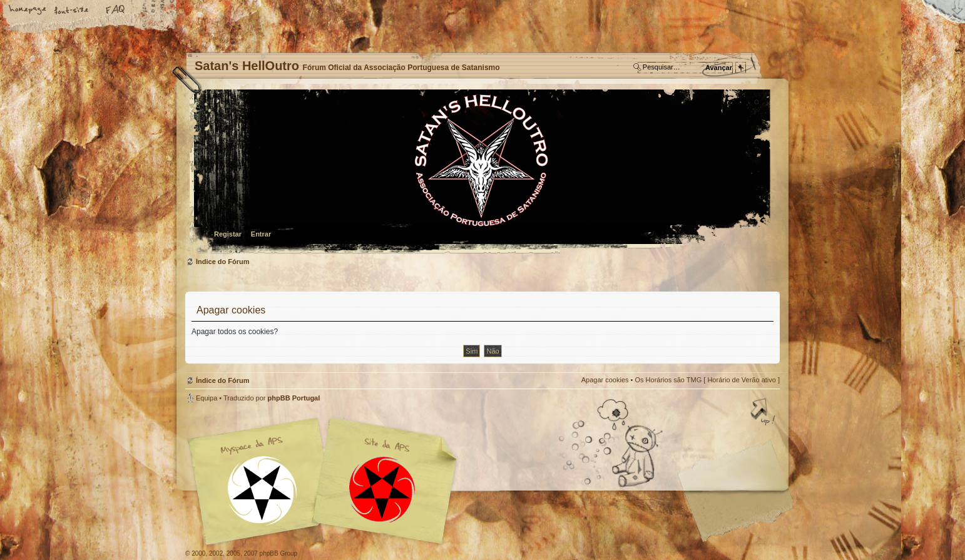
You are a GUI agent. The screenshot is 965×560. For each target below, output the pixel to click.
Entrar (261, 234)
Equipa (207, 398)
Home (28, 11)
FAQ (116, 11)
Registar (228, 234)
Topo (764, 413)
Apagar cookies (605, 380)
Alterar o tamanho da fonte (72, 11)
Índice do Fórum (481, 172)
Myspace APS (326, 481)
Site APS (382, 490)
